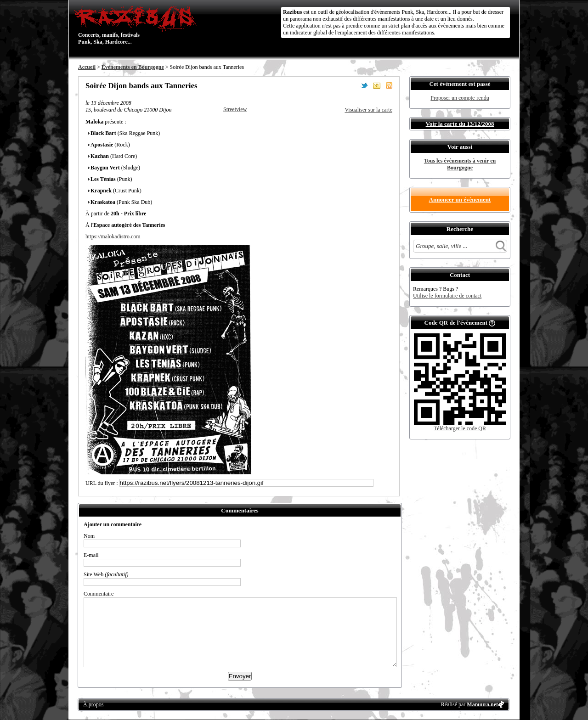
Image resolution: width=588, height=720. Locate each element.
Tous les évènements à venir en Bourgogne (460, 164)
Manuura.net (482, 704)
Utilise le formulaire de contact (447, 296)
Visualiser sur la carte (368, 110)
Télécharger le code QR (460, 428)
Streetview (235, 109)
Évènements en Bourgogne (133, 67)
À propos (93, 704)
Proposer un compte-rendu (460, 98)
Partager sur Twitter (364, 85)
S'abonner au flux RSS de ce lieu (389, 85)
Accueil (87, 67)
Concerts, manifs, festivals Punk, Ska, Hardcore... (138, 25)
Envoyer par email (377, 85)
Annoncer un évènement (460, 200)
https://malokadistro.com (113, 236)
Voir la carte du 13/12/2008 (460, 124)
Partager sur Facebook (352, 85)
